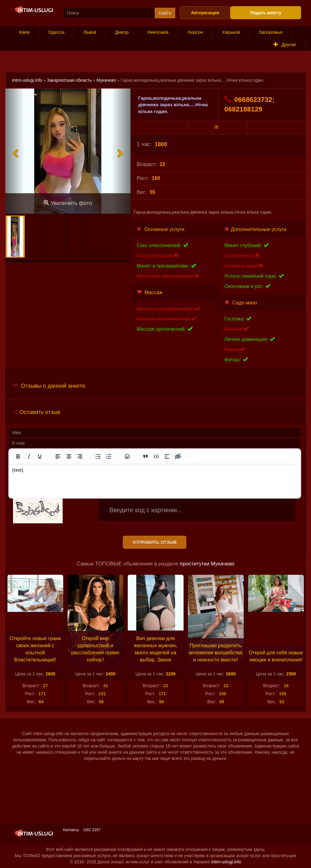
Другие (285, 44)
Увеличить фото (68, 203)
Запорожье (271, 32)
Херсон (195, 32)
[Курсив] (29, 456)
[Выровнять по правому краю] (80, 456)
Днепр (122, 32)
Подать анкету (266, 13)
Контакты (71, 830)
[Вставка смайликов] (127, 456)
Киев (24, 32)
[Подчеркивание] (40, 456)
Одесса (56, 32)
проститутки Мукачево (207, 564)
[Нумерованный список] (109, 456)
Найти (165, 13)
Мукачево (106, 80)
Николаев (158, 32)
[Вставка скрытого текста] (178, 456)
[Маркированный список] (98, 456)
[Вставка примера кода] (156, 456)
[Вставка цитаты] (145, 456)
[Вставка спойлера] (167, 456)
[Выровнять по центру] (69, 456)
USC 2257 (92, 830)
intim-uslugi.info (27, 80)
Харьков (231, 32)
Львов (90, 32)
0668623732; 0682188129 (250, 104)
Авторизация (205, 13)
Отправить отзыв (154, 542)
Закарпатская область (69, 80)
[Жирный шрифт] (18, 456)
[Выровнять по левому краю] (58, 456)
